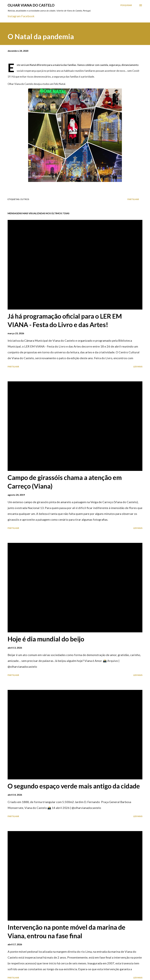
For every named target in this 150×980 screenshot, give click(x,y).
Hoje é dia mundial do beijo (46, 639)
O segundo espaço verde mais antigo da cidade (74, 786)
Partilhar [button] (133, 199)
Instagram (14, 16)
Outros (25, 199)
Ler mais (138, 367)
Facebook (28, 16)
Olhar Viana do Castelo (31, 5)
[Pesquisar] (126, 5)
